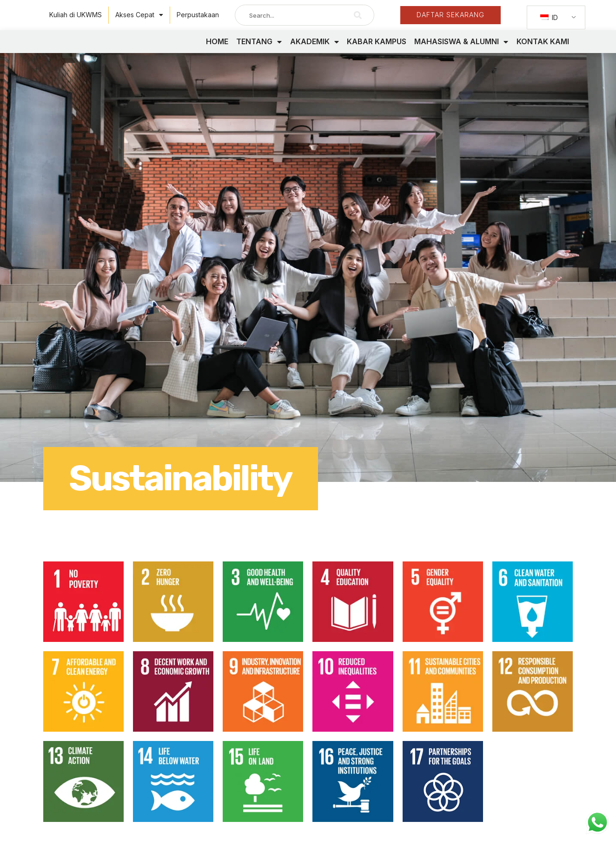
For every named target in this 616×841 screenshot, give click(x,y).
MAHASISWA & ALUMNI (461, 50)
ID (549, 17)
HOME (217, 50)
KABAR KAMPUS (377, 50)
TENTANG (259, 50)
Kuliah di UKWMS (76, 15)
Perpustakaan (198, 15)
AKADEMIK (315, 50)
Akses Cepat (139, 15)
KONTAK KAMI (543, 50)
